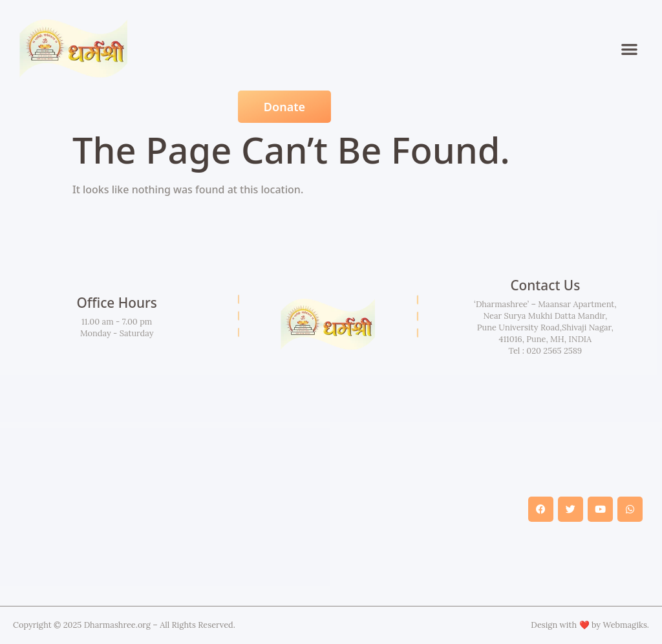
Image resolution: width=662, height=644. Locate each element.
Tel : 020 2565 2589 (545, 351)
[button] (629, 49)
